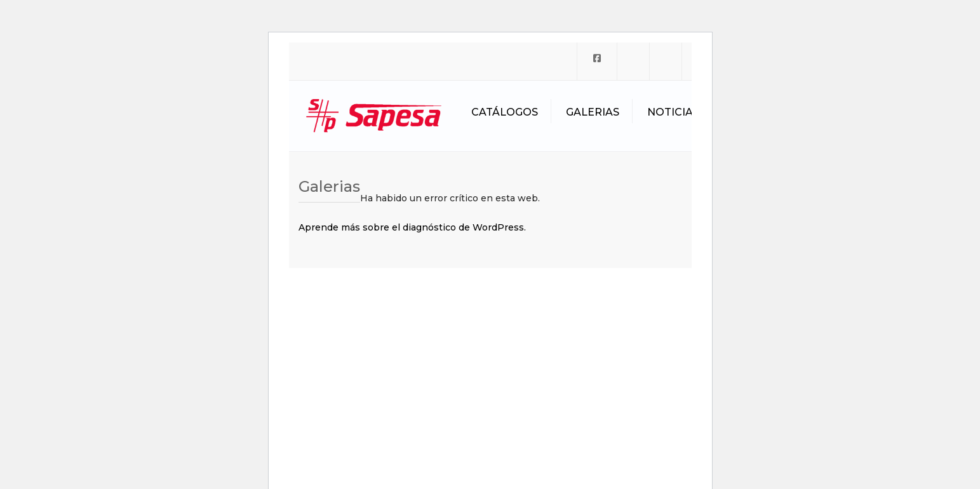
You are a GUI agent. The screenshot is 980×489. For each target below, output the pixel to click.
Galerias (593, 112)
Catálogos (505, 112)
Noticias (673, 112)
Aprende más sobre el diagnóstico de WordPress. (412, 227)
